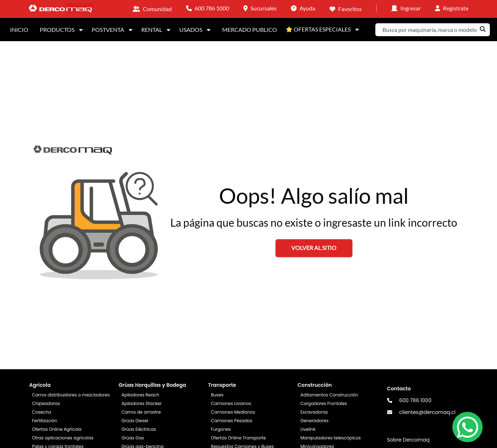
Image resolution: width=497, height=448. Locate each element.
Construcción (315, 385)
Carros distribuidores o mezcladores (71, 395)
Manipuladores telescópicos (331, 438)
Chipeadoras (46, 403)
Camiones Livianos (231, 403)
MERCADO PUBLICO (250, 30)
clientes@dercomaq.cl (427, 412)
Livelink (308, 429)
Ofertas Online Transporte (238, 438)
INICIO (19, 30)
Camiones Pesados (232, 421)
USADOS (195, 30)
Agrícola (40, 385)
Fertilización (44, 421)
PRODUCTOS (61, 30)
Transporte (222, 385)
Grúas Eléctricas (138, 429)
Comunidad (157, 9)
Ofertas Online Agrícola (57, 429)
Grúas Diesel (135, 421)
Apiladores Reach (140, 395)
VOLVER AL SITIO (314, 248)
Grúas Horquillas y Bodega (152, 385)
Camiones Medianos (233, 412)
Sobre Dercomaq (408, 440)
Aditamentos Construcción (329, 395)
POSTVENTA (112, 30)
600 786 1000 (415, 400)
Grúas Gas (133, 438)
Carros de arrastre (141, 412)
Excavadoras (314, 412)
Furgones (221, 429)
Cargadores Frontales (324, 403)
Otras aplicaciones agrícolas (63, 438)
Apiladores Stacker (141, 403)
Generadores (315, 421)
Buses (217, 395)
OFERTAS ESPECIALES (324, 29)
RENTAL (156, 30)
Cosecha (42, 412)
